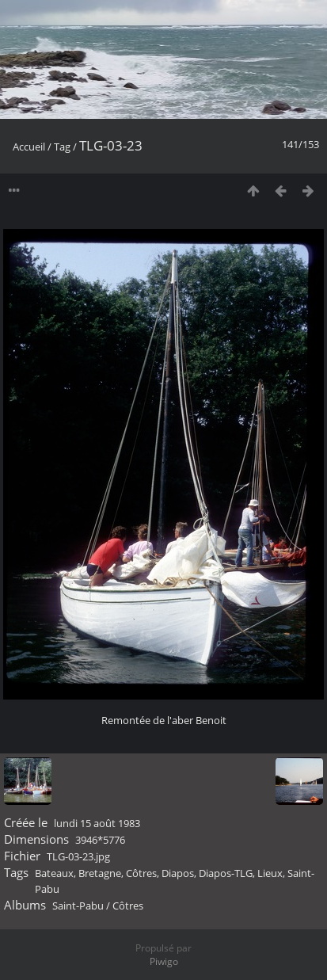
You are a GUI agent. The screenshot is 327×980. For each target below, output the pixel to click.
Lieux (270, 873)
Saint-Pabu (78, 906)
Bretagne (100, 873)
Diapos (178, 873)
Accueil (29, 147)
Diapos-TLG (226, 873)
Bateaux (54, 873)
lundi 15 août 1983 (97, 823)
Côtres (141, 873)
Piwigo (164, 961)
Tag (62, 147)
